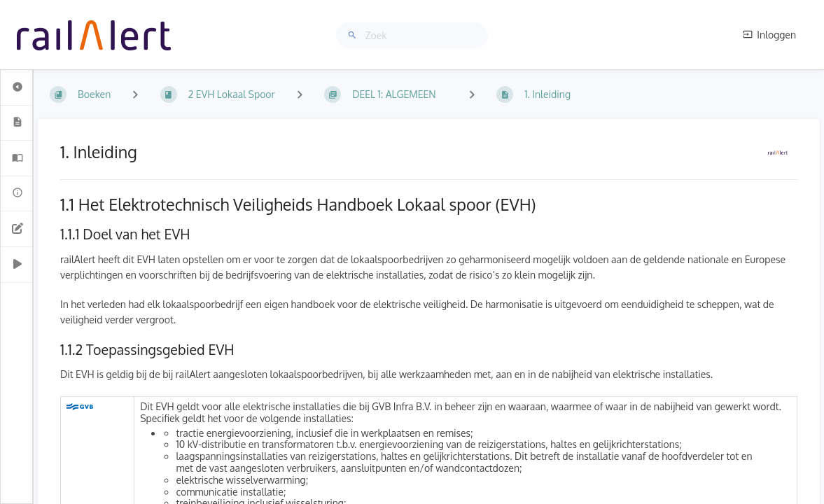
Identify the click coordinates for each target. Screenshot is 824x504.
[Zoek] (354, 35)
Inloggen (769, 35)
